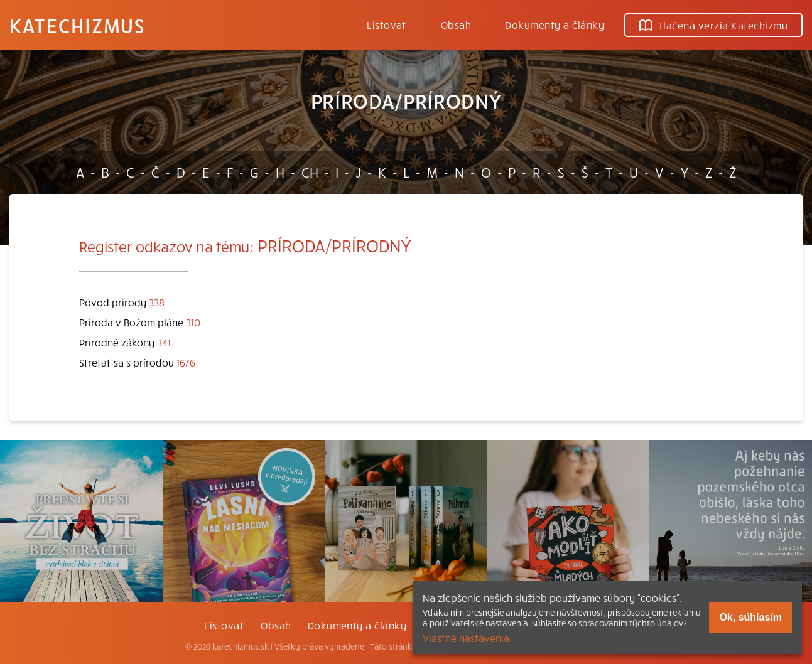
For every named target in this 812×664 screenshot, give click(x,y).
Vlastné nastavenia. (467, 638)
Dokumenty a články (555, 24)
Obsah (456, 24)
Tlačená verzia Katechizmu (713, 25)
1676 (186, 362)
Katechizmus (77, 25)
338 (157, 302)
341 (164, 342)
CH (310, 172)
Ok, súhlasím (750, 617)
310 (193, 322)
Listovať (387, 24)
